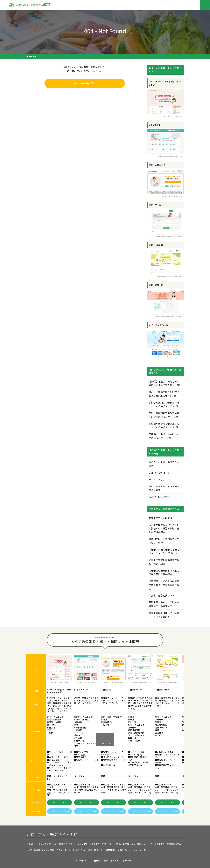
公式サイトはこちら (61, 811)
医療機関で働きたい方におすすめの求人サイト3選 (164, 436)
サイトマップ (139, 850)
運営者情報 (110, 850)
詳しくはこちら (62, 802)
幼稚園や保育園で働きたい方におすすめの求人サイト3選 (164, 426)
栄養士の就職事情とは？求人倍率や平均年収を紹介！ (164, 572)
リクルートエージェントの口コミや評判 (164, 488)
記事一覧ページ (95, 850)
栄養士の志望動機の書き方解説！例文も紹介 (164, 562)
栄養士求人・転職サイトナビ (52, 834)
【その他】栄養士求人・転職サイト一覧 (133, 844)
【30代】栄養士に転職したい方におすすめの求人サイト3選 (165, 383)
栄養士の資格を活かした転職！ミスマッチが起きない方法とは (56, 850)
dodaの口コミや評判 (160, 497)
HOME (31, 844)
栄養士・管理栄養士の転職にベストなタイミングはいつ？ (164, 551)
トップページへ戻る (98, 84)
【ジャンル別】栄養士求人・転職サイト (94, 844)
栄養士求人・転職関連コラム (168, 844)
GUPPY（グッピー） (160, 473)
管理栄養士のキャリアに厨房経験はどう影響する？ (164, 604)
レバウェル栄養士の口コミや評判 (164, 464)
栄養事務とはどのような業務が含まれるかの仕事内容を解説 (164, 585)
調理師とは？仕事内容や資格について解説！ (164, 541)
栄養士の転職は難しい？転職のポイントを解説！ (164, 615)
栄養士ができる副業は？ (162, 518)
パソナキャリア (157, 479)
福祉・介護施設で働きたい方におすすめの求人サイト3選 (164, 415)
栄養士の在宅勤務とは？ (162, 595)
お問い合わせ (124, 850)
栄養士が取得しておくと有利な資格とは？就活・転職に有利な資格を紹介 (164, 528)
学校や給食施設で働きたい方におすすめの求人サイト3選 (164, 404)
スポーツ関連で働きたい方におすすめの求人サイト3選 (164, 394)
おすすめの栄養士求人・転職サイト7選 (54, 844)
